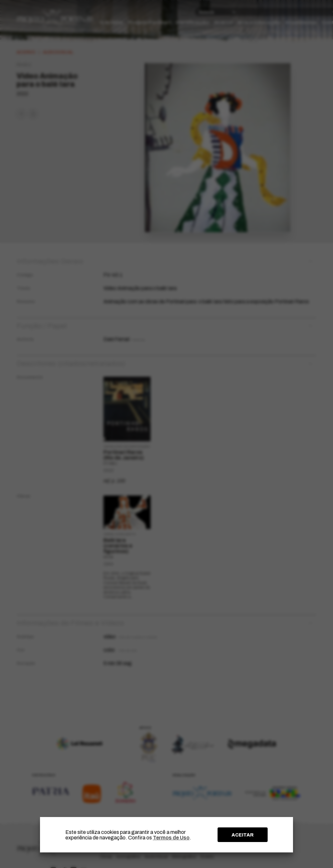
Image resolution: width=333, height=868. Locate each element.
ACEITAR (243, 835)
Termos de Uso (171, 838)
